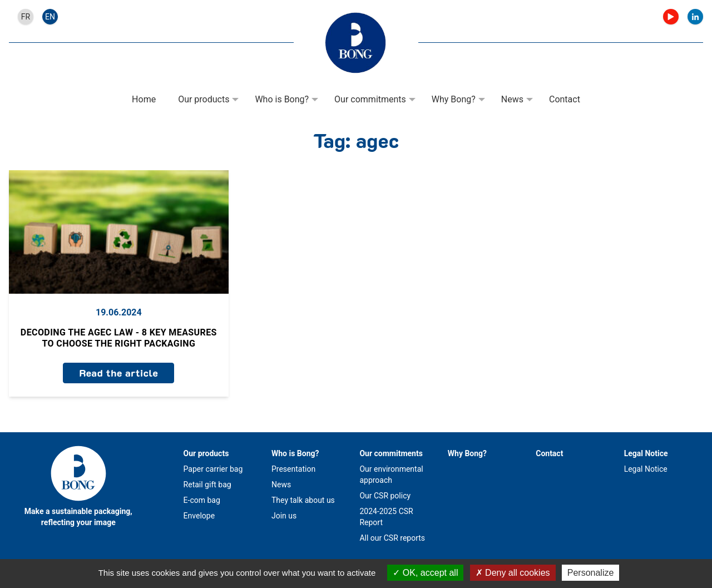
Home (144, 99)
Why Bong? (454, 99)
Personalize (591, 573)
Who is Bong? (282, 99)
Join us (284, 516)
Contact (565, 99)
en (50, 17)
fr (26, 17)
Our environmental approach (391, 475)
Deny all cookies (513, 573)
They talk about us (303, 500)
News (512, 99)
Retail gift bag (207, 485)
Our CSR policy (385, 496)
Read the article (118, 373)
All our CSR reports (392, 538)
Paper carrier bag (213, 469)
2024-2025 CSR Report (386, 517)
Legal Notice (646, 453)
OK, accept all (425, 573)
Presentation (293, 469)
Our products (204, 99)
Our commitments (370, 99)
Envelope (199, 516)
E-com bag (202, 500)
